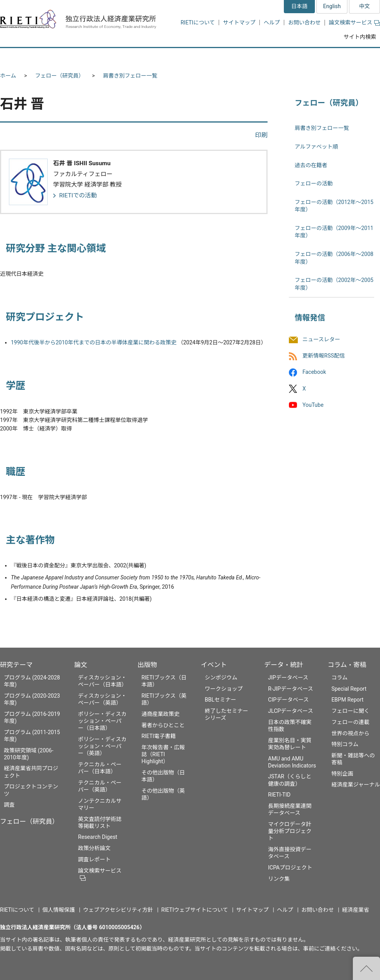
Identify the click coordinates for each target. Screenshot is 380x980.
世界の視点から (351, 733)
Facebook (314, 372)
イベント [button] (238, 57)
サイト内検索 (360, 37)
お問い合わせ (304, 22)
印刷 (261, 135)
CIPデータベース (288, 700)
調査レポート (94, 859)
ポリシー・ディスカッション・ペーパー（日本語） (102, 721)
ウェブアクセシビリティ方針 (118, 910)
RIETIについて (198, 22)
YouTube (313, 405)
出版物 (147, 665)
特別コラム (345, 744)
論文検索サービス (354, 22)
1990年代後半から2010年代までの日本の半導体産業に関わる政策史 (94, 342)
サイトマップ (239, 22)
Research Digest (98, 837)
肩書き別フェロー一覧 (130, 76)
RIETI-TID (279, 795)
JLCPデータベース (290, 711)
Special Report (349, 689)
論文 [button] (148, 57)
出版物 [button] (191, 57)
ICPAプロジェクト (290, 868)
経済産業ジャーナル (356, 785)
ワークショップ (224, 689)
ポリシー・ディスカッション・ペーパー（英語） (102, 746)
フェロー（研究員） (60, 76)
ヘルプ (272, 22)
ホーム (8, 76)
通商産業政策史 (161, 714)
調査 (9, 805)
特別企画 (342, 774)
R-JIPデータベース (290, 689)
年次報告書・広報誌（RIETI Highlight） (163, 754)
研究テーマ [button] (28, 57)
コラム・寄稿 (347, 665)
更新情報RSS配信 (324, 356)
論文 (81, 665)
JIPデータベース (288, 678)
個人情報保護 (59, 910)
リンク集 (279, 879)
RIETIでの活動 (78, 195)
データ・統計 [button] (292, 57)
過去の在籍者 (311, 165)
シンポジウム (221, 678)
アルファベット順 (316, 147)
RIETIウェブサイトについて (195, 910)
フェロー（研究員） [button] (92, 57)
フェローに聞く (351, 711)
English (332, 6)
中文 (364, 6)
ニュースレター (321, 339)
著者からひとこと (163, 725)
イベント (214, 665)
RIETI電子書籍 (159, 736)
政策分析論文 (94, 848)
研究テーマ (16, 665)
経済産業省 (356, 910)
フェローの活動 (314, 183)
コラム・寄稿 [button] (351, 57)
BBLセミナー (220, 700)
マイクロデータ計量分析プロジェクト (290, 831)
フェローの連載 (351, 722)
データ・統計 (284, 665)
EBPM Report (348, 700)
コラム (340, 678)
